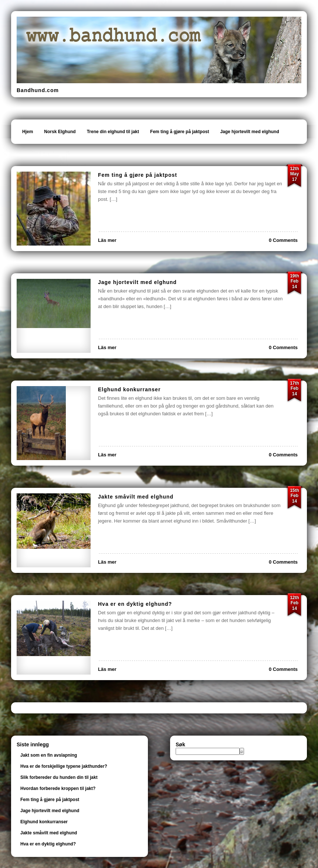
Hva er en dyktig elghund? (135, 604)
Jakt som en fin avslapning (49, 755)
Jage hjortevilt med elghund (249, 132)
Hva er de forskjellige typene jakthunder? (64, 766)
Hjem (28, 132)
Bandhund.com (38, 90)
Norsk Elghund (60, 132)
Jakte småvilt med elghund (136, 497)
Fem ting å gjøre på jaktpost (180, 132)
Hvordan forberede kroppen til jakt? (58, 788)
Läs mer (107, 240)
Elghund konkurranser (129, 389)
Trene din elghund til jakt (113, 132)
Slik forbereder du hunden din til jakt (59, 777)
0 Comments (283, 240)
